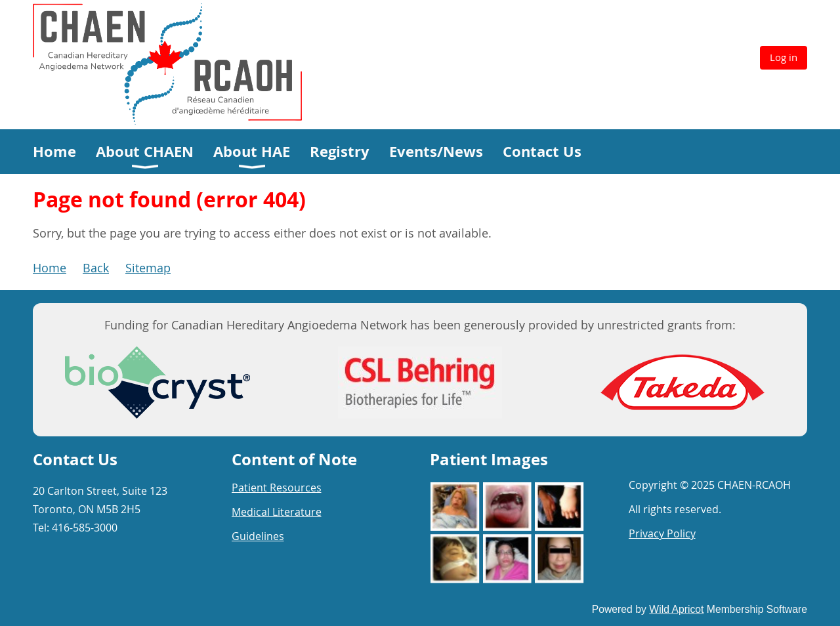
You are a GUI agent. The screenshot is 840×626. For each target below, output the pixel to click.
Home (50, 268)
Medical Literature (277, 512)
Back (96, 268)
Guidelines (258, 536)
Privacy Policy (662, 533)
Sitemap (148, 268)
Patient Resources (277, 488)
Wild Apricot (676, 609)
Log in (784, 57)
